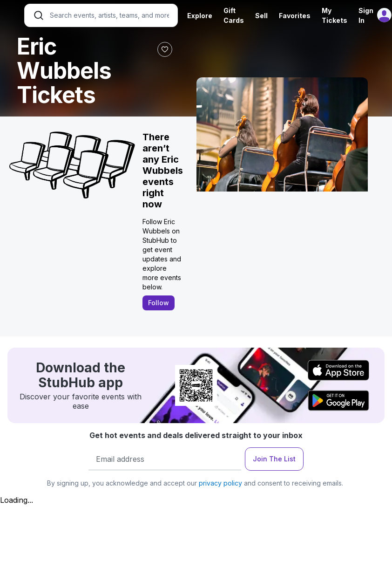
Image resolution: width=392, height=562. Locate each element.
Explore (200, 16)
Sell (261, 16)
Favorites (295, 16)
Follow (159, 303)
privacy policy (220, 483)
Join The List (274, 459)
